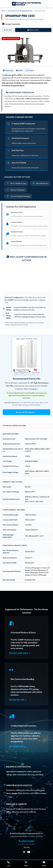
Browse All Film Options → (26, 412)
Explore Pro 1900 (18, 700)
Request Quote (33, 30)
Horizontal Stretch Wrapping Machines (20, 11)
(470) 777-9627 (27, 841)
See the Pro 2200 (17, 746)
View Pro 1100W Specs (20, 653)
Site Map (27, 847)
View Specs (8, 30)
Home (3, 11)
